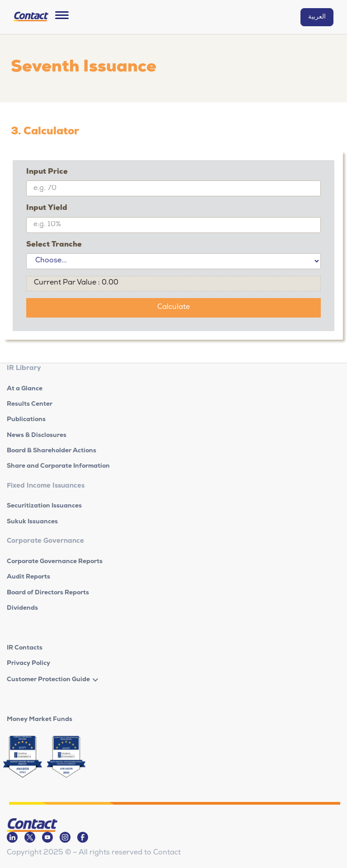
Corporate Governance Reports (55, 562)
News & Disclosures (37, 436)
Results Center (30, 404)
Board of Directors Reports (48, 593)
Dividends (22, 608)
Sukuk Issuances (32, 522)
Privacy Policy (28, 664)
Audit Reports (28, 577)
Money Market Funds (40, 720)
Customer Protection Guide (48, 680)
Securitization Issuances (44, 506)
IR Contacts (25, 648)
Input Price (47, 172)
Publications (26, 420)
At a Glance (25, 389)
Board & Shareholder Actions (52, 451)
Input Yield (47, 209)
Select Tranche (54, 245)
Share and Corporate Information (58, 466)
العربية (317, 17)
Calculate (173, 308)
